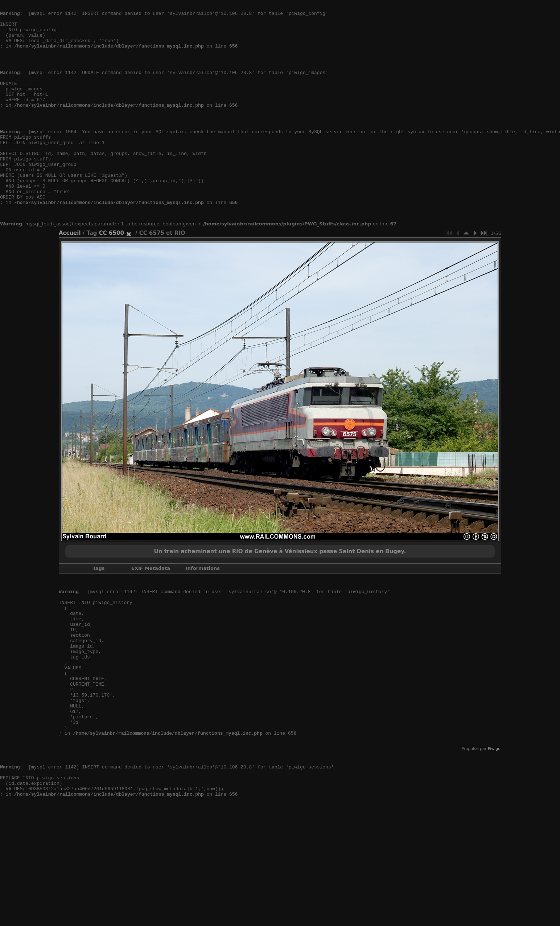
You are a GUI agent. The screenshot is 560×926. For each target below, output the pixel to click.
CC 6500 (112, 273)
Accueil (70, 273)
